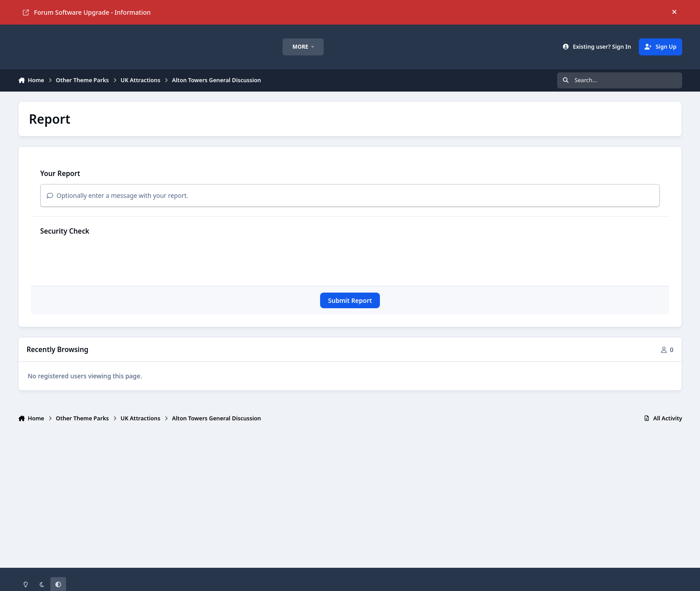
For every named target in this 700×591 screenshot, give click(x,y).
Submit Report (350, 300)
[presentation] (108, 259)
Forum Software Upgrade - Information (87, 12)
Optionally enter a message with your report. (118, 195)
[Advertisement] (350, 499)
